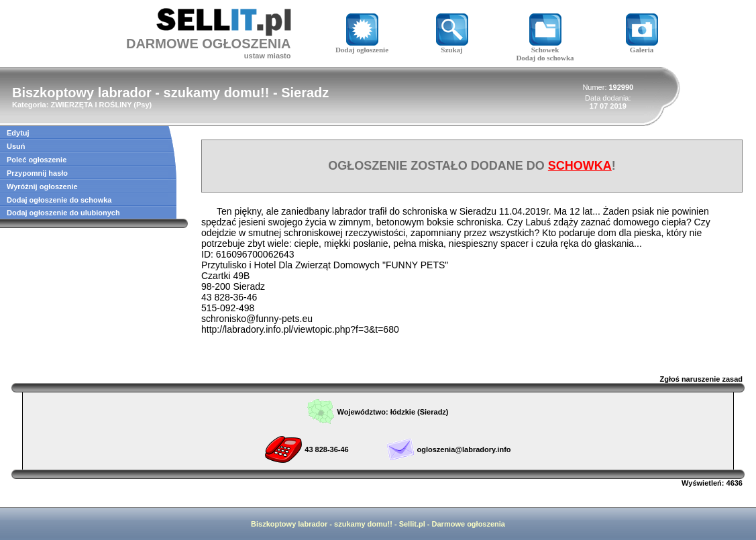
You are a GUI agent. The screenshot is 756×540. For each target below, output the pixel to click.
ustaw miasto (268, 56)
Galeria (642, 46)
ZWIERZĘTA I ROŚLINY (91, 105)
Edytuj (18, 133)
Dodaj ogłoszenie (362, 46)
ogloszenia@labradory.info (464, 449)
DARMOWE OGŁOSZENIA (209, 44)
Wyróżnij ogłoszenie (42, 186)
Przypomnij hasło (37, 173)
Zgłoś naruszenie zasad (701, 379)
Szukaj (452, 46)
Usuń (16, 146)
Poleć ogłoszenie (37, 160)
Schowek (545, 46)
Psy (143, 105)
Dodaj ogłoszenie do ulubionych (63, 213)
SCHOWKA (580, 166)
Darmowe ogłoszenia (469, 524)
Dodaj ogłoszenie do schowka (59, 200)
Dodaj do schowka (545, 58)
